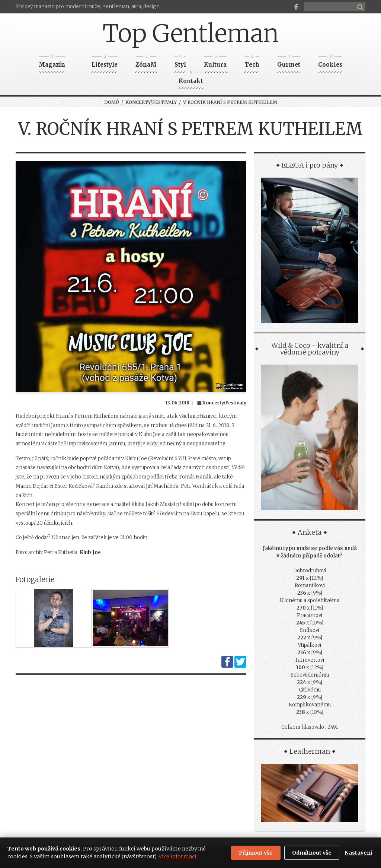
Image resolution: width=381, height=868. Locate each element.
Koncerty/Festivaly (151, 102)
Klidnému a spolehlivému (310, 600)
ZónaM (146, 62)
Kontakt (191, 79)
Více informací (177, 856)
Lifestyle (105, 62)
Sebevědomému (310, 675)
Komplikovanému (310, 705)
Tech (252, 62)
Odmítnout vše (312, 853)
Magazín (52, 62)
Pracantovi (310, 615)
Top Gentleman (191, 34)
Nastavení (358, 853)
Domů (112, 102)
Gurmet (289, 62)
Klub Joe (90, 552)
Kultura (215, 62)
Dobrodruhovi (310, 571)
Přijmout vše (256, 853)
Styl (180, 62)
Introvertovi (310, 660)
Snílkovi (310, 630)
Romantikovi (310, 586)
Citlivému (310, 690)
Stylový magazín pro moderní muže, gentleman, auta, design (88, 7)
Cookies (330, 62)
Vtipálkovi (310, 645)
